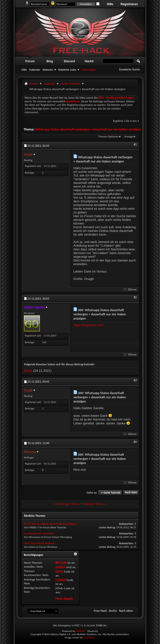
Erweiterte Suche (129, 69)
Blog (50, 61)
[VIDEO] (61, 580)
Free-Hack (100, 611)
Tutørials (49, 84)
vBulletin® (81, 631)
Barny (28, 371)
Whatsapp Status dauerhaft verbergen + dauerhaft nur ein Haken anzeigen (88, 129)
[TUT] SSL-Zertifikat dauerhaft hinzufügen (51, 524)
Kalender (35, 70)
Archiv (113, 611)
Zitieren (130, 290)
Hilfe (110, 4)
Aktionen (48, 70)
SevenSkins (89, 637)
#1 (135, 145)
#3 (135, 380)
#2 (135, 297)
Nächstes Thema (93, 504)
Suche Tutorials (70, 84)
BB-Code (61, 563)
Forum (30, 61)
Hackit (89, 61)
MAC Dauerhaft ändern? (40, 543)
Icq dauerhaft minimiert (39, 533)
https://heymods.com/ (89, 325)
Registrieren (129, 4)
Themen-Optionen (108, 137)
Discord (70, 61)
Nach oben (131, 493)
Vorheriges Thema (68, 504)
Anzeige (129, 137)
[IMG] (59, 572)
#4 (135, 442)
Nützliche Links (67, 70)
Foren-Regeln (64, 599)
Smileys (60, 567)
